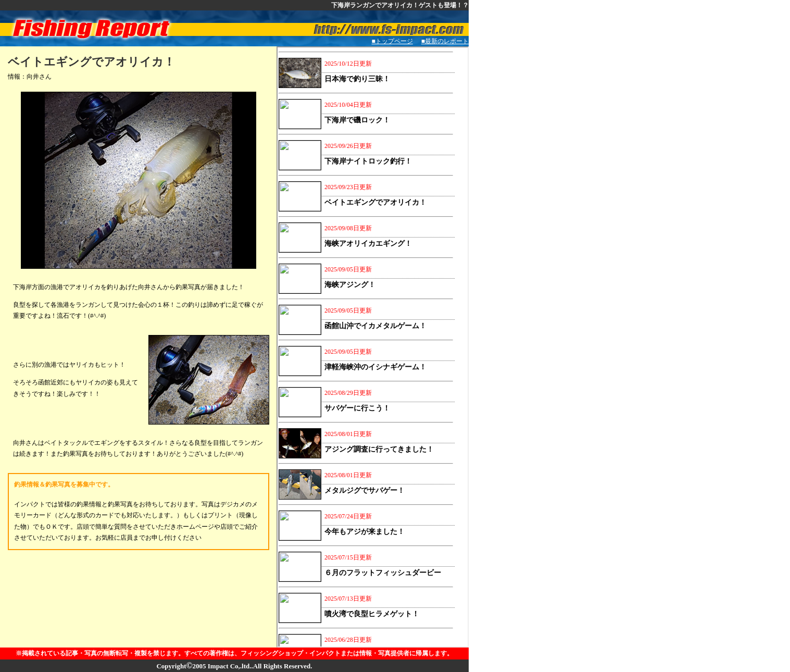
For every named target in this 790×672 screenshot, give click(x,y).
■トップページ (392, 41)
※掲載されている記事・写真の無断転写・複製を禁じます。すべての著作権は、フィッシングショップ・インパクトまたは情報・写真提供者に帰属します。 (234, 653)
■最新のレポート (448, 41)
